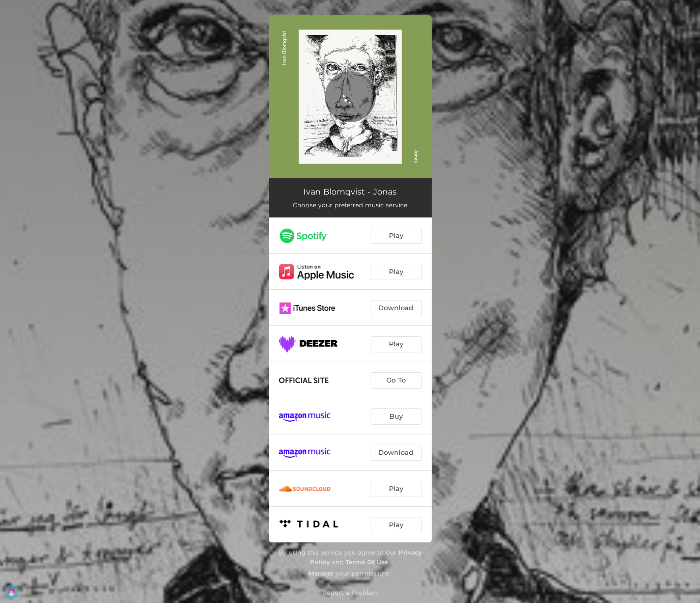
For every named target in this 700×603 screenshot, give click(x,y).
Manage (321, 573)
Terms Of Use (367, 562)
